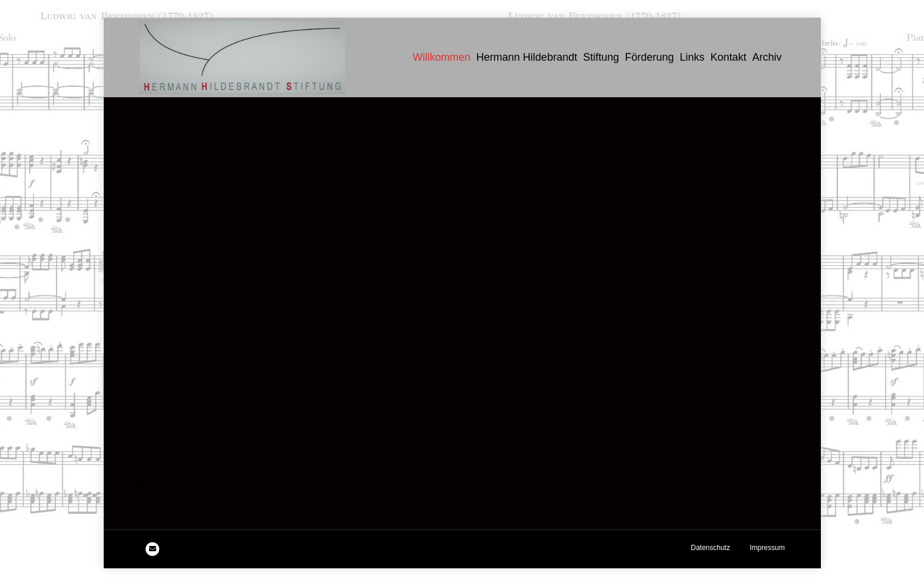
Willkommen (441, 57)
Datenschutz (710, 548)
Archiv (767, 57)
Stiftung (601, 57)
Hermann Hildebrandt (527, 57)
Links (692, 57)
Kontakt (729, 57)
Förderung (649, 57)
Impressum (767, 548)
